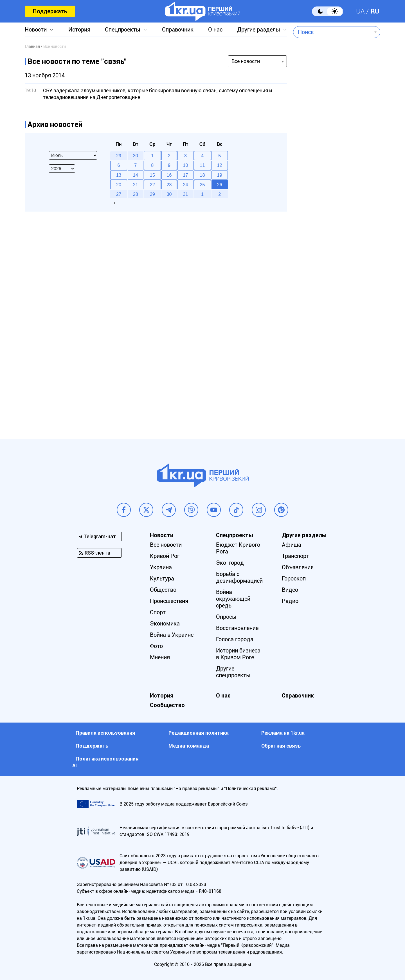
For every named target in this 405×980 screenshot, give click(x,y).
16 (169, 175)
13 (119, 175)
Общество (163, 590)
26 (220, 185)
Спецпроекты (123, 30)
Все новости (166, 545)
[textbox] (333, 32)
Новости (36, 30)
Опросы (226, 617)
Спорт (158, 612)
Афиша (292, 545)
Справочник (178, 30)
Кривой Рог (165, 556)
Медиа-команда (189, 746)
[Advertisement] (337, 193)
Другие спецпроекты (233, 672)
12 (220, 165)
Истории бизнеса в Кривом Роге (238, 654)
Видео (290, 590)
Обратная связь (281, 746)
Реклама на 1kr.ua (283, 733)
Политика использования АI (105, 762)
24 (186, 185)
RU (375, 11)
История (79, 30)
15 (152, 175)
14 (136, 175)
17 (186, 175)
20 (119, 185)
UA (360, 11)
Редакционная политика (199, 733)
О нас (215, 30)
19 (220, 175)
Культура (162, 578)
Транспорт (295, 556)
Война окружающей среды (233, 599)
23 (169, 185)
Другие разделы (259, 30)
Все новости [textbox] (246, 61)
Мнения (160, 657)
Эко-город (230, 563)
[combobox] (333, 32)
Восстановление (237, 628)
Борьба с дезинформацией (239, 577)
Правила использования (105, 733)
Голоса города (235, 639)
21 (136, 185)
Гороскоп (294, 578)
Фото (156, 646)
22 (152, 185)
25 (202, 185)
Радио (290, 601)
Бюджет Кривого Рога (238, 548)
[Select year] (62, 169)
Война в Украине (172, 635)
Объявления (298, 567)
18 (202, 175)
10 (186, 165)
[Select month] (73, 155)
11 (202, 165)
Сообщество (167, 705)
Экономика (165, 624)
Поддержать (50, 11)
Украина (161, 567)
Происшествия (169, 601)
